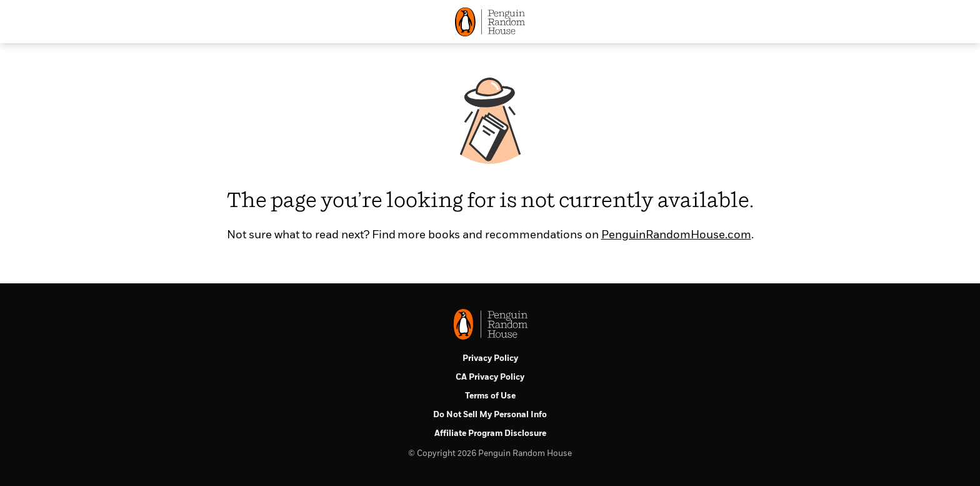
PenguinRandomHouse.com (676, 235)
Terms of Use (490, 396)
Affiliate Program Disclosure (490, 434)
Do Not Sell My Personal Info (490, 415)
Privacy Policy (490, 359)
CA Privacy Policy (490, 377)
